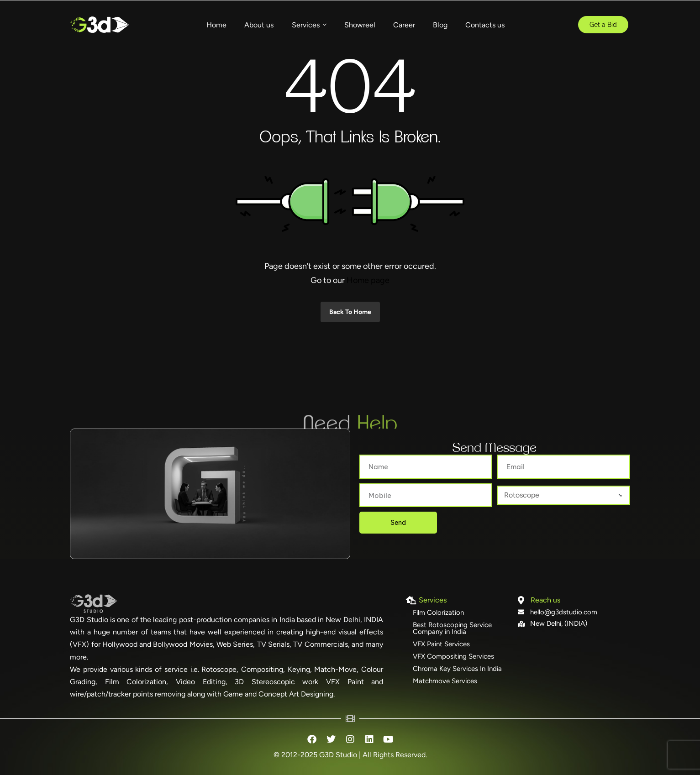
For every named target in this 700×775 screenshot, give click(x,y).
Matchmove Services (445, 681)
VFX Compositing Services (453, 656)
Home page (368, 280)
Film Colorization (438, 613)
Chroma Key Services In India (457, 669)
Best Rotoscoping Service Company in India (452, 628)
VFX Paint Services (441, 644)
